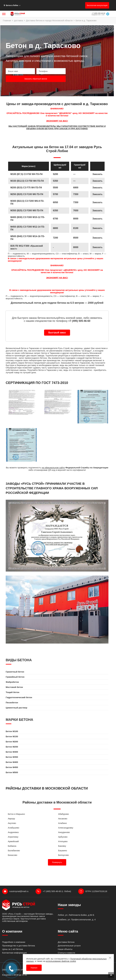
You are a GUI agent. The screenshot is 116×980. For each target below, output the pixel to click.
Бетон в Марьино (16, 814)
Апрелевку (13, 837)
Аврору (11, 819)
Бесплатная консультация (97, 5)
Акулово (12, 823)
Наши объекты (65, 949)
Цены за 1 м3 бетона (12, 949)
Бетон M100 (12, 731)
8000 (76, 247)
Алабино (63, 823)
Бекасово (13, 855)
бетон (24, 348)
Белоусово (63, 855)
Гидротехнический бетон (19, 697)
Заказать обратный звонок (36, 79)
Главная (7, 20)
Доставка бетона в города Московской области (49, 20)
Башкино (63, 850)
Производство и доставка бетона (18, 946)
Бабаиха (12, 846)
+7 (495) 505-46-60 (98, 13)
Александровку (66, 828)
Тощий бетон (12, 692)
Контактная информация (14, 953)
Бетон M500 (12, 772)
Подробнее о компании (14, 942)
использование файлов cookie (61, 961)
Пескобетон (12, 702)
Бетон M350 (12, 757)
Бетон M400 (12, 762)
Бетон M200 (12, 742)
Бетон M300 (12, 752)
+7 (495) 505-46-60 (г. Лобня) (53, 891)
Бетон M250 (12, 747)
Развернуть (57, 862)
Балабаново (14, 850)
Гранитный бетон (15, 672)
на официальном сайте (53, 468)
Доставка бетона (66, 942)
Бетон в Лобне (11, 5)
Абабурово (64, 814)
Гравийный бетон (15, 677)
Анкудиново (64, 832)
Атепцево (63, 841)
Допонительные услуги (69, 946)
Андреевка (13, 832)
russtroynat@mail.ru (15, 891)
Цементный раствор (16, 708)
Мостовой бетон (14, 687)
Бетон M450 (12, 767)
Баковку (62, 846)
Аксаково (63, 819)
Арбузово (63, 837)
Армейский (13, 841)
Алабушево (13, 828)
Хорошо (34, 968)
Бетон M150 (12, 736)
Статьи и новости (66, 953)
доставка (18, 20)
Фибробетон (12, 682)
